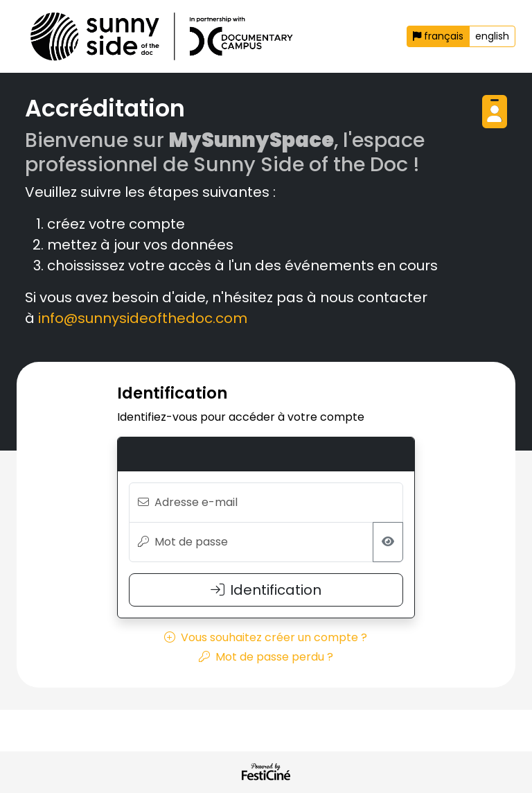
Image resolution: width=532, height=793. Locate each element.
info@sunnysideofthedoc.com (143, 318)
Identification (266, 590)
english (492, 36)
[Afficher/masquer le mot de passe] (388, 542)
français (438, 36)
